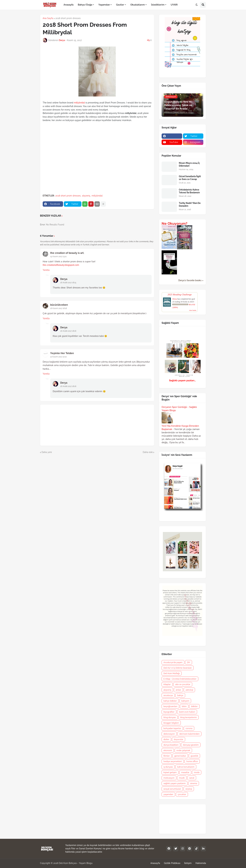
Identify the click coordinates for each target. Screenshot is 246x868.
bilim (184, 706)
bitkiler (194, 706)
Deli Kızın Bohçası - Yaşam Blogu (76, 863)
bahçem (185, 701)
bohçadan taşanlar (172, 728)
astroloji (189, 690)
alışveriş (86, 196)
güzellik (194, 756)
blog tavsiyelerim (189, 717)
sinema (194, 783)
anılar (178, 690)
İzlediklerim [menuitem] (158, 5)
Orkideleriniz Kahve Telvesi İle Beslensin (189, 191)
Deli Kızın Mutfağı (172, 673)
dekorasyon (169, 734)
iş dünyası (168, 767)
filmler (167, 756)
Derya (64, 279)
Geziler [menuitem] (120, 5)
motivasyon (169, 778)
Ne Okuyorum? (174, 223)
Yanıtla (46, 270)
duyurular (179, 739)
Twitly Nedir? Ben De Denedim (190, 204)
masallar (185, 772)
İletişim (188, 863)
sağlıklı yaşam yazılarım (175, 783)
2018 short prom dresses (68, 18)
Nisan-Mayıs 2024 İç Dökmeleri (189, 164)
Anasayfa (155, 863)
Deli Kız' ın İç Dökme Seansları (178, 668)
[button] (197, 5)
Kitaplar (167, 684)
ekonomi (168, 750)
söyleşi (189, 789)
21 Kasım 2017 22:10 (58, 357)
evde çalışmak (183, 750)
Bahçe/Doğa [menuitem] (85, 5)
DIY (189, 662)
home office (192, 761)
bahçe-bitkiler (170, 701)
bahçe (180, 695)
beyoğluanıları (170, 706)
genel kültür (180, 756)
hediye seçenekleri (173, 761)
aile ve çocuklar (183, 684)
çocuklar (182, 794)
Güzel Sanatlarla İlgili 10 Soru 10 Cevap (190, 178)
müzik (182, 778)
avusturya (168, 695)
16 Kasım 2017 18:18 (59, 308)
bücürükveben (59, 305)
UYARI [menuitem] (174, 5)
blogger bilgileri (171, 723)
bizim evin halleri (187, 712)
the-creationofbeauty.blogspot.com (61, 265)
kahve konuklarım (186, 767)
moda (197, 772)
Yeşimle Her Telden (62, 353)
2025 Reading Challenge (180, 294)
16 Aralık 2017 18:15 (68, 283)
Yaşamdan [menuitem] (104, 5)
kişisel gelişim (170, 772)
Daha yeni (47, 452)
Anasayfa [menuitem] (68, 5)
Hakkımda (201, 863)
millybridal (79, 103)
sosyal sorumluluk (172, 789)
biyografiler (169, 712)
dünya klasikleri (171, 745)
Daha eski (148, 452)
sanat (192, 778)
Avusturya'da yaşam (173, 662)
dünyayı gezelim (191, 745)
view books (193, 310)
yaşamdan (168, 794)
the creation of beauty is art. (67, 253)
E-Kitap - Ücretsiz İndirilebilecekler (180, 679)
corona (189, 728)
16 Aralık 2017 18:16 (68, 331)
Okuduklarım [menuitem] (138, 5)
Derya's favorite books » (191, 280)
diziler (166, 739)
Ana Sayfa (48, 18)
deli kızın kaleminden (189, 734)
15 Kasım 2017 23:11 (58, 256)
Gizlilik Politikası (172, 863)
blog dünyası (170, 717)
